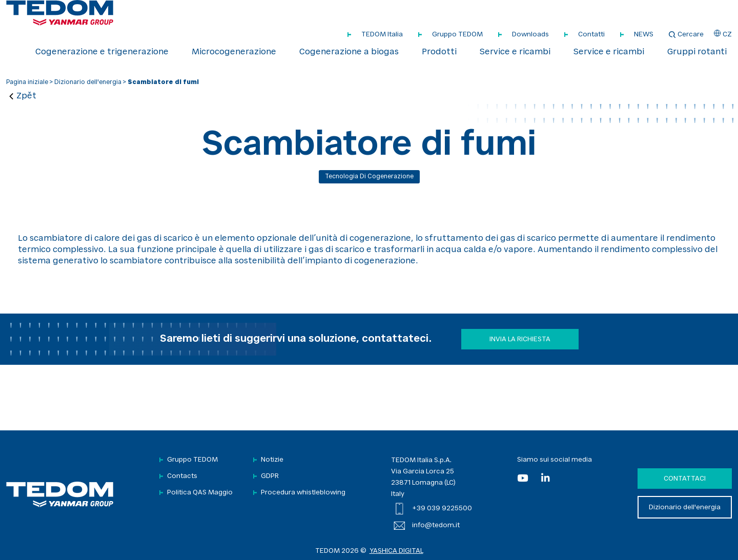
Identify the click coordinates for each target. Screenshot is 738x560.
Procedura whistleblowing (303, 493)
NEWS (644, 35)
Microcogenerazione (234, 52)
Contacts (182, 476)
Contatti (591, 35)
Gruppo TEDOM (457, 35)
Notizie (272, 460)
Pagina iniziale (27, 82)
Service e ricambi (515, 52)
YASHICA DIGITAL (396, 551)
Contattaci (685, 479)
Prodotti (439, 52)
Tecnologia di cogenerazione (369, 177)
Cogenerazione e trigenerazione (102, 52)
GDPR (270, 476)
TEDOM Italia (382, 35)
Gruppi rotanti (697, 52)
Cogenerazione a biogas (349, 52)
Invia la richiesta (520, 339)
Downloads (530, 35)
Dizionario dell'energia (88, 82)
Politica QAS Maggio (200, 493)
